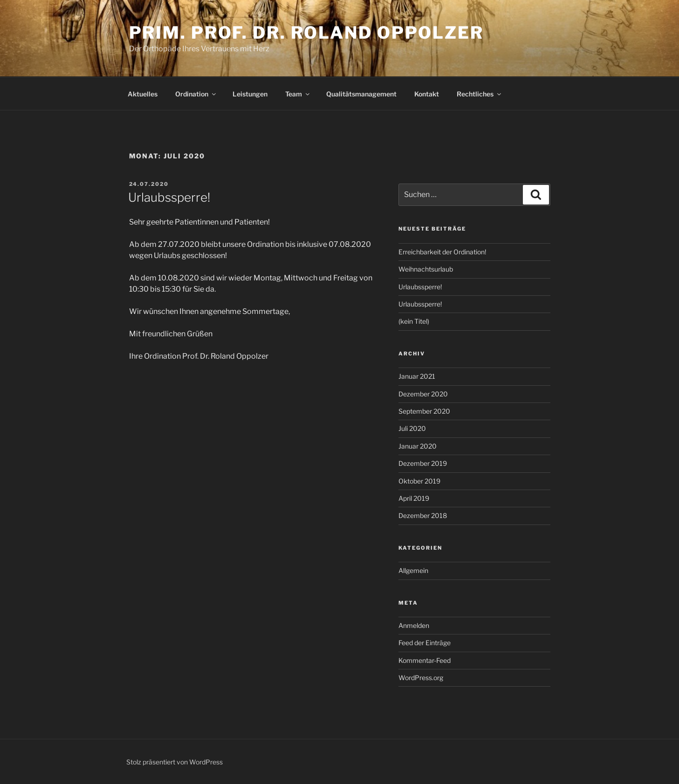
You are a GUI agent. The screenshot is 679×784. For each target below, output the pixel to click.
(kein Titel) (414, 321)
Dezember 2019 (423, 463)
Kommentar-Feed (425, 660)
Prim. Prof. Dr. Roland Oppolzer (306, 33)
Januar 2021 (417, 376)
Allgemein (413, 570)
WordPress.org (421, 678)
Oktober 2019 (419, 481)
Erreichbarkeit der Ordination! (442, 252)
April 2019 (414, 498)
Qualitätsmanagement (361, 94)
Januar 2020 (418, 446)
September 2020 (424, 411)
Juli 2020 (412, 428)
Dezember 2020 (423, 394)
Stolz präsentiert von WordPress (175, 762)
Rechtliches (480, 94)
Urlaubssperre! (169, 197)
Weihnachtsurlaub (426, 269)
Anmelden (414, 625)
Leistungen (250, 94)
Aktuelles (143, 94)
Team (298, 94)
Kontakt (427, 94)
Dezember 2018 (423, 515)
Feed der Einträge (425, 643)
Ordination (196, 94)
